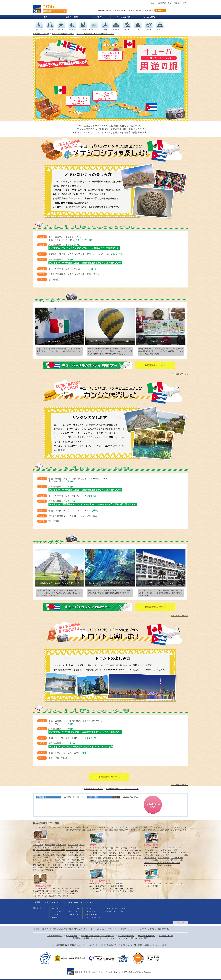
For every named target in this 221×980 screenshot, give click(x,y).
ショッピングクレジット (114, 911)
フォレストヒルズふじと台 (115, 908)
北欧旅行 (41, 868)
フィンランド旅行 (43, 850)
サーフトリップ (58, 911)
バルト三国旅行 (52, 868)
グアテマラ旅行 (150, 858)
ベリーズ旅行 (179, 860)
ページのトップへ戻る (180, 374)
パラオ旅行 (180, 884)
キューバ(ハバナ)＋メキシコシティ (78, 101)
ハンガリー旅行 (74, 852)
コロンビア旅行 (167, 860)
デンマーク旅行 (44, 857)
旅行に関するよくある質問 (137, 938)
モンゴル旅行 (103, 861)
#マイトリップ (74, 914)
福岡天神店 (93, 797)
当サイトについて (126, 945)
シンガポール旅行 (124, 853)
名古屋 (70, 902)
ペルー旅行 (172, 853)
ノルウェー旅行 (72, 850)
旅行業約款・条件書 (81, 938)
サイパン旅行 (169, 884)
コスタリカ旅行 (177, 858)
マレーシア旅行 (122, 848)
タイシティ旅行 (95, 848)
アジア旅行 (94, 863)
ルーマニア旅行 (74, 860)
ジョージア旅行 (59, 862)
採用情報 (73, 945)
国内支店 (111, 10)
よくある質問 (148, 10)
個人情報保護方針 (166, 936)
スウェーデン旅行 (58, 850)
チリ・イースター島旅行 (180, 855)
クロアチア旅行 (49, 855)
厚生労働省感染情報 (146, 936)
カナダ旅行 (177, 847)
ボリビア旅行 (183, 853)
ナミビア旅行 (38, 896)
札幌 (92, 902)
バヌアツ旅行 (113, 889)
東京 (53, 902)
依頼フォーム (149, 945)
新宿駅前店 (42, 797)
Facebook (97, 938)
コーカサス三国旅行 (45, 870)
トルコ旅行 (52, 888)
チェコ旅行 (47, 852)
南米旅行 (148, 865)
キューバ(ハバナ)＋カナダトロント (110, 56)
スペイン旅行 (61, 845)
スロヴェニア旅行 (73, 857)
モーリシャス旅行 (126, 889)
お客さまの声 (136, 10)
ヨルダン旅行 (51, 891)
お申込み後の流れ (111, 945)
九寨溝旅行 (107, 858)
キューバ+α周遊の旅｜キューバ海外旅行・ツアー (95, 34)
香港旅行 (113, 853)
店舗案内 (65, 945)
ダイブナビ (56, 908)
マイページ (160, 10)
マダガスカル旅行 (40, 894)
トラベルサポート (54, 936)
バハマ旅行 (149, 853)
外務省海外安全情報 (126, 936)
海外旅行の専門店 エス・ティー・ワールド (122, 789)
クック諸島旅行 (129, 891)
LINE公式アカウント (113, 938)
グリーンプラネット (92, 917)
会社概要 (56, 945)
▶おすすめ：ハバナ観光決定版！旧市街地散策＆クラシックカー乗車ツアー (85, 263)
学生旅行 (55, 917)
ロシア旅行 (47, 862)
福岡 (76, 902)
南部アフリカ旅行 (55, 894)
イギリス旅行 (73, 845)
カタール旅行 (63, 891)
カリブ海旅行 (158, 865)
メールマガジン (122, 10)
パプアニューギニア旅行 (112, 891)
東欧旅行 (71, 868)
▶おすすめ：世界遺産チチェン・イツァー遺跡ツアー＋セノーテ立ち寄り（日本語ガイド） (93, 504)
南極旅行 (168, 865)
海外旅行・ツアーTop (41, 34)
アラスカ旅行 (166, 847)
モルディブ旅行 (95, 884)
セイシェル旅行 (95, 891)
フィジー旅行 (118, 884)
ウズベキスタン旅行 (54, 865)
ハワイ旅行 (149, 884)
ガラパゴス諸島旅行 (152, 860)
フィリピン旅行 (105, 850)
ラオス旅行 (103, 853)
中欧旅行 (63, 868)
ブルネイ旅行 (114, 861)
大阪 (64, 902)
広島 (87, 902)
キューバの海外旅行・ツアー (63, 34)
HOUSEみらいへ (91, 914)
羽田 (81, 902)
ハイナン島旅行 (118, 858)
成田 (58, 902)
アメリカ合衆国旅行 (152, 847)
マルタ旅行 (57, 847)
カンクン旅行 (161, 850)
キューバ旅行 (173, 850)
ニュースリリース (84, 945)
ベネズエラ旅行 (163, 858)
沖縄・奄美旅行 (105, 863)
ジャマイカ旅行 (160, 853)
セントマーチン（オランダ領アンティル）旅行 (162, 863)
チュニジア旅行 (39, 891)
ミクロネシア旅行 (151, 886)
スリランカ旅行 (98, 856)
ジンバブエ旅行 (50, 896)
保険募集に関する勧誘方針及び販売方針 (97, 936)
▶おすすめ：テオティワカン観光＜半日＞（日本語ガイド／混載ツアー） (84, 248)
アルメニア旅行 (39, 865)
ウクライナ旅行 (69, 865)
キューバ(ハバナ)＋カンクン (105, 96)
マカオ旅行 (130, 858)
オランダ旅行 (61, 855)
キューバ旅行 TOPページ (93, 789)
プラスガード (90, 908)
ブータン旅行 (122, 856)
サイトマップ (97, 945)
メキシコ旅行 (149, 850)
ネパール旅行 (111, 856)
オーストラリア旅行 (115, 886)
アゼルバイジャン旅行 (75, 862)
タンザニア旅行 (69, 894)
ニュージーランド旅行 (98, 889)
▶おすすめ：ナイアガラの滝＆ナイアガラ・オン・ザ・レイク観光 (81, 747)
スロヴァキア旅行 (58, 857)
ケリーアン (73, 911)
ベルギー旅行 (73, 855)
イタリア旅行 (50, 845)
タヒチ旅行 (107, 884)
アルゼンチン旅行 (163, 855)
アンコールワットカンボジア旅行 (125, 850)
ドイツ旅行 (47, 847)
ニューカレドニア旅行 (98, 886)
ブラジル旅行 (149, 855)
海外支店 (101, 10)
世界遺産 (55, 914)
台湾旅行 (132, 856)
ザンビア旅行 (63, 896)
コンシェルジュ (91, 911)
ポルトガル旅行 (69, 847)
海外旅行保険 (71, 936)
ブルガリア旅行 (61, 860)
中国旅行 (98, 858)
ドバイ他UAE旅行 (40, 888)
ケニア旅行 (74, 891)
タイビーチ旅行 (109, 848)
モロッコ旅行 (63, 888)
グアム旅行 (158, 884)
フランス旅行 (38, 845)
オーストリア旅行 (60, 852)
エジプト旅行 (75, 888)
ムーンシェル (74, 908)
